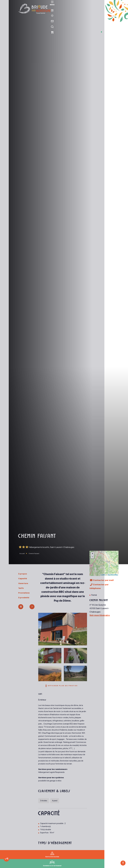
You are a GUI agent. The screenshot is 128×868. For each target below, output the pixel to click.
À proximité (24, 597)
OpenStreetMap (113, 575)
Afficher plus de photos (63, 686)
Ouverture (24, 583)
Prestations (25, 593)
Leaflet (103, 575)
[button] (13, 864)
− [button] (92, 557)
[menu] (4, 6)
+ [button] (92, 554)
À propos (23, 574)
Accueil (22, 554)
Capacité (23, 578)
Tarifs (21, 588)
